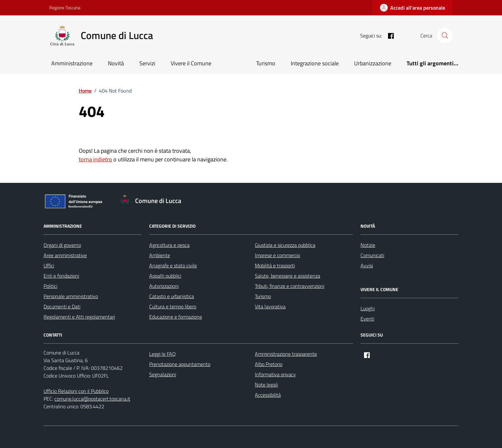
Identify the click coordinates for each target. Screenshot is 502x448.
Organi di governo (62, 245)
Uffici (49, 265)
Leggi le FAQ (162, 354)
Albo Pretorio (269, 364)
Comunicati (372, 255)
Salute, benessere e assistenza (287, 276)
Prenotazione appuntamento (180, 364)
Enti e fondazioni (61, 276)
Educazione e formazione (176, 317)
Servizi (147, 63)
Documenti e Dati (62, 306)
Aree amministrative (65, 255)
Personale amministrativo (71, 296)
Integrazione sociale (315, 63)
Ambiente (160, 255)
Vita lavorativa (270, 306)
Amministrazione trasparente (286, 354)
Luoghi (368, 308)
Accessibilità (268, 395)
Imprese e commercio (277, 255)
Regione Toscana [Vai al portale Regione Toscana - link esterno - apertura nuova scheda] (65, 8)
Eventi (367, 319)
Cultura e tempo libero (173, 306)
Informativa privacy (275, 374)
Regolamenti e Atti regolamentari (79, 317)
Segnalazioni (163, 374)
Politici (50, 286)
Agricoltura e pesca (169, 245)
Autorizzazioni (164, 286)
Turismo (266, 63)
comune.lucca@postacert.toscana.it (92, 399)
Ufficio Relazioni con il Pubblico (76, 391)
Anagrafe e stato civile (173, 265)
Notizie (368, 245)
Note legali (266, 385)
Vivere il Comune (191, 63)
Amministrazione (72, 63)
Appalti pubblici (165, 276)
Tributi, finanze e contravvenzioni (290, 286)
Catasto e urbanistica (172, 296)
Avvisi (367, 265)
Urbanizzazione (373, 63)
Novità (116, 63)
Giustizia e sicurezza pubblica (285, 245)
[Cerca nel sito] (445, 36)
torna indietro (95, 159)
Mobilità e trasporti (275, 265)
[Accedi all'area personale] (413, 8)
